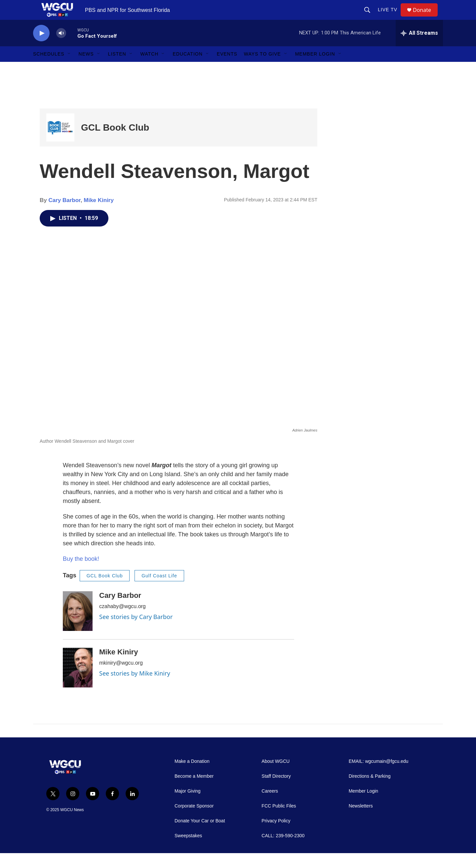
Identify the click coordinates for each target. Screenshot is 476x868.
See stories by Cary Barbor (136, 632)
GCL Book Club (115, 142)
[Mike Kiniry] (78, 682)
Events (227, 69)
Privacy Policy (276, 836)
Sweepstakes (188, 851)
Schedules (49, 69)
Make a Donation (192, 776)
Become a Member (194, 791)
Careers (270, 806)
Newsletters (361, 821)
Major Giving (188, 806)
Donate (426, 17)
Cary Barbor (64, 215)
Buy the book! (81, 574)
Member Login (315, 69)
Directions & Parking (370, 791)
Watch (150, 69)
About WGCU (276, 776)
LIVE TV (391, 17)
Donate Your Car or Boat (200, 836)
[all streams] (419, 48)
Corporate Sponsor (194, 821)
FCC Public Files (279, 821)
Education (187, 69)
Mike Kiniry (99, 215)
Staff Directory (276, 791)
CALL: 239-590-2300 (283, 851)
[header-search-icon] (370, 17)
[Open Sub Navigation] (69, 69)
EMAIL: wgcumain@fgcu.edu (379, 776)
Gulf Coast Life (159, 591)
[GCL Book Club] (60, 142)
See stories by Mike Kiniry (135, 688)
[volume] (61, 48)
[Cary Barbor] (78, 626)
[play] (41, 48)
